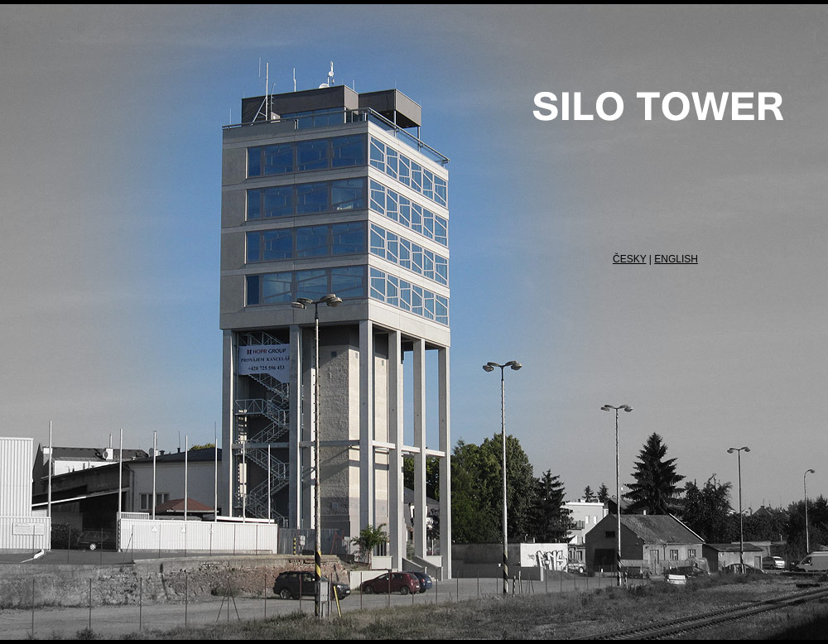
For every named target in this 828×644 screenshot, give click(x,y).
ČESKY (629, 259)
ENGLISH (676, 259)
